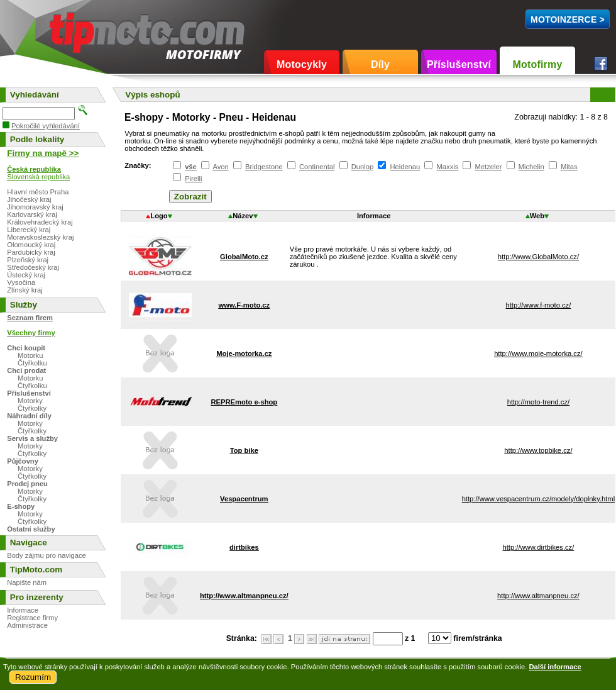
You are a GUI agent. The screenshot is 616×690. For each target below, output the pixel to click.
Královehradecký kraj (40, 222)
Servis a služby (32, 438)
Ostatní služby (31, 529)
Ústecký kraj (26, 275)
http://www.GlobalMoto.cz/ (538, 257)
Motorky (30, 401)
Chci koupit (26, 348)
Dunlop (362, 167)
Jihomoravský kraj (35, 207)
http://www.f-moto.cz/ (538, 305)
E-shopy (21, 506)
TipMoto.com (78, 29)
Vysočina (21, 282)
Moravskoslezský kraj (40, 237)
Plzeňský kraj (28, 260)
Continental (317, 167)
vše (191, 167)
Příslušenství (459, 64)
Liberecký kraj (29, 230)
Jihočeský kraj (29, 199)
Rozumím (33, 677)
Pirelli (193, 179)
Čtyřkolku (32, 363)
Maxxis (448, 167)
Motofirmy (537, 64)
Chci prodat (26, 370)
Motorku (30, 355)
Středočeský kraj (33, 267)
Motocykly (302, 64)
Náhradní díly (29, 416)
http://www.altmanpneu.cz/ (538, 596)
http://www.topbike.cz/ (538, 450)
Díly (380, 64)
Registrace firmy (32, 618)
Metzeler (489, 167)
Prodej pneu (27, 484)
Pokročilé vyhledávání (46, 126)
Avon (220, 167)
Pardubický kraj (31, 252)
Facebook (601, 64)
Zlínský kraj (25, 290)
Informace (23, 610)
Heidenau (405, 167)
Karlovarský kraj (32, 214)
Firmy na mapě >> (43, 153)
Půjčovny (23, 461)
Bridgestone (264, 167)
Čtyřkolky (32, 408)
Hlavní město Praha (38, 192)
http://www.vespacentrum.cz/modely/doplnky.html (539, 499)
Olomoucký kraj (31, 245)
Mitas (569, 167)
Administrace (27, 625)
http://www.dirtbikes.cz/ (539, 547)
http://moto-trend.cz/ (539, 402)
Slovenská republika (38, 177)
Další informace (555, 667)
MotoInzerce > (568, 19)
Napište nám (27, 582)
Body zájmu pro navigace (47, 555)
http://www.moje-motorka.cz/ (538, 353)
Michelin (531, 167)
